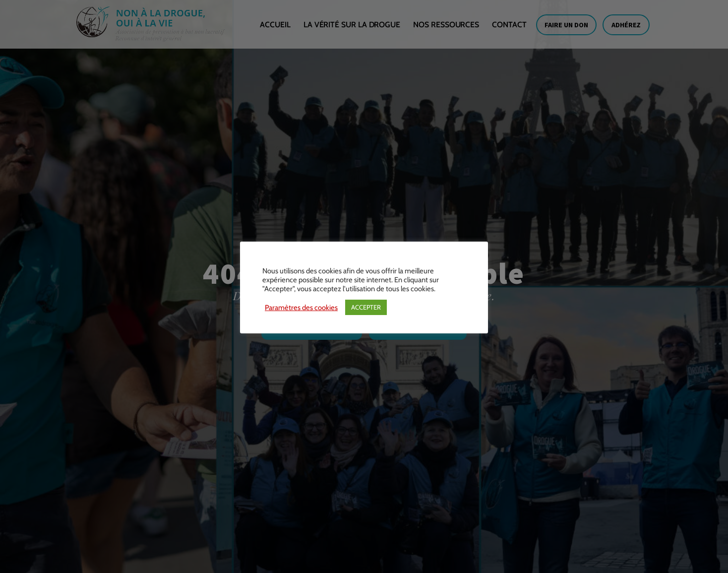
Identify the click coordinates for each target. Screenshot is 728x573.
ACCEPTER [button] (366, 307)
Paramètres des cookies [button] (301, 308)
